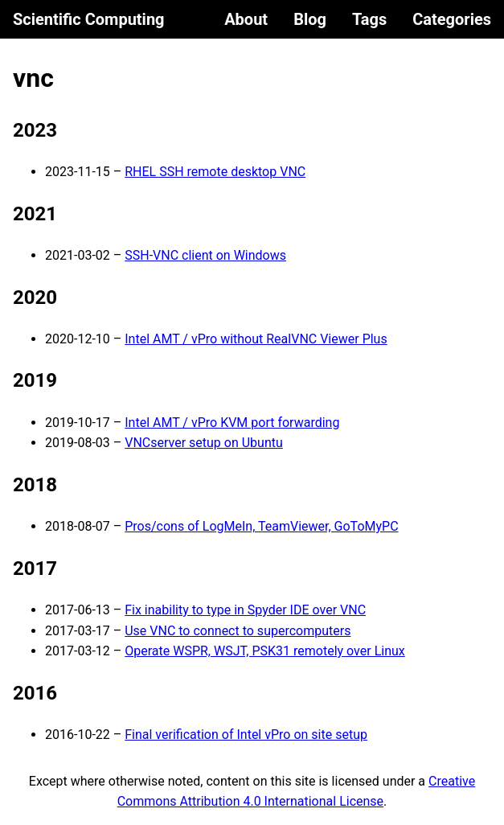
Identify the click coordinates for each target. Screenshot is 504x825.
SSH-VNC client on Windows (205, 255)
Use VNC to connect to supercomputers (238, 631)
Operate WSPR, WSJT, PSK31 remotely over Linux (265, 651)
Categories (452, 19)
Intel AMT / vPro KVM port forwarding (232, 423)
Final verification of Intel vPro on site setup (246, 735)
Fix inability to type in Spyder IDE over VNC (245, 610)
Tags (369, 19)
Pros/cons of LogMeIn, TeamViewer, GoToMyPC (261, 526)
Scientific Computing (89, 19)
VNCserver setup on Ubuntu (204, 443)
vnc (33, 78)
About (246, 19)
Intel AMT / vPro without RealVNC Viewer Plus (256, 339)
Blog (310, 19)
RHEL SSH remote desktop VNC (215, 172)
